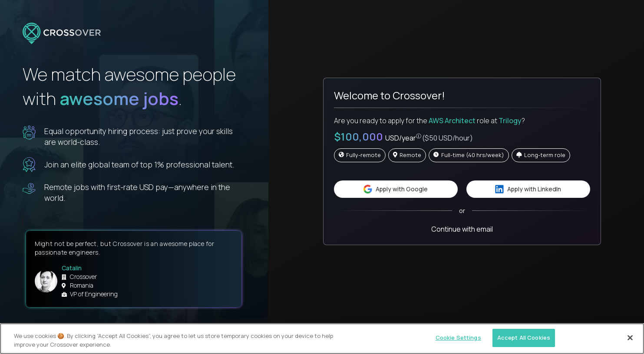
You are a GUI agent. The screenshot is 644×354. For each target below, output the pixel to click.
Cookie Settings (458, 338)
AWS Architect (452, 121)
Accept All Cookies (524, 338)
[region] (322, 339)
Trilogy (510, 121)
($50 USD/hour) (447, 138)
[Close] (630, 338)
